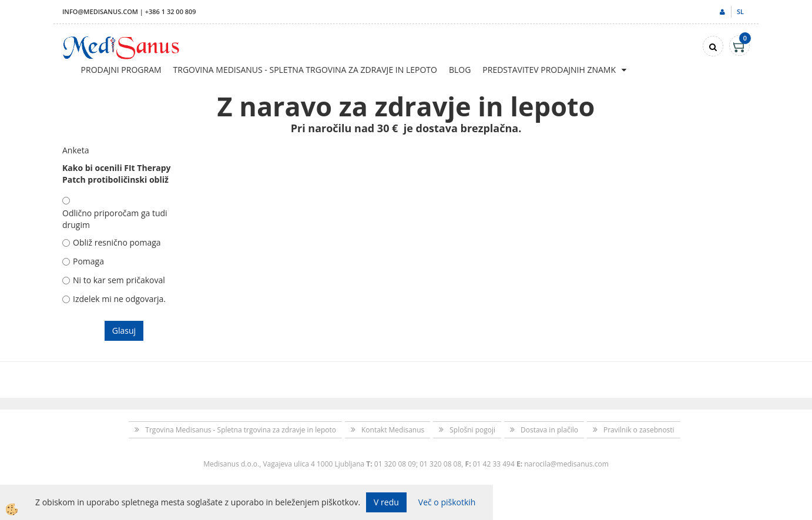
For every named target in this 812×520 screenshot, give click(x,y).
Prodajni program (121, 70)
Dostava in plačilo (549, 430)
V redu (386, 502)
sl (740, 11)
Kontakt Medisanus (393, 430)
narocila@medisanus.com (566, 464)
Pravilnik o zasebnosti (639, 430)
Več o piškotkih (447, 502)
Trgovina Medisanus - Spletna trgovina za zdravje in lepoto (305, 70)
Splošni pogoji (472, 430)
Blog (460, 70)
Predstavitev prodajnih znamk (549, 70)
